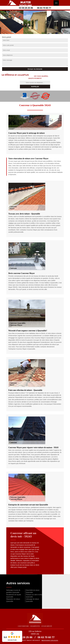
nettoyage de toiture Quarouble (32, 600)
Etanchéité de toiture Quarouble (33, 591)
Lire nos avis (12, 640)
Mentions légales (50, 640)
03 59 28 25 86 (26, 8)
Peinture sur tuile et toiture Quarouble (34, 596)
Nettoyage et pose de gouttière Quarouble (13, 591)
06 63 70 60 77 (44, 8)
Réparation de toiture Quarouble (13, 600)
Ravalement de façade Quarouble (14, 596)
